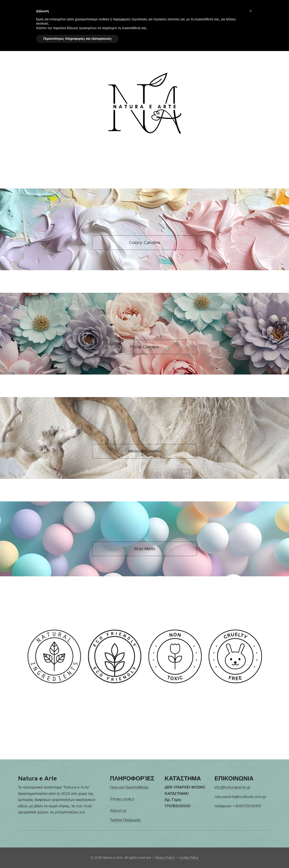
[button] (251, 11)
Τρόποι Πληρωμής (125, 820)
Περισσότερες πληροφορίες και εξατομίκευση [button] (77, 39)
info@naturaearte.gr (233, 787)
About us (118, 810)
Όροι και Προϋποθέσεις (129, 787)
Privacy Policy (165, 858)
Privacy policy (122, 799)
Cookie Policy (189, 858)
